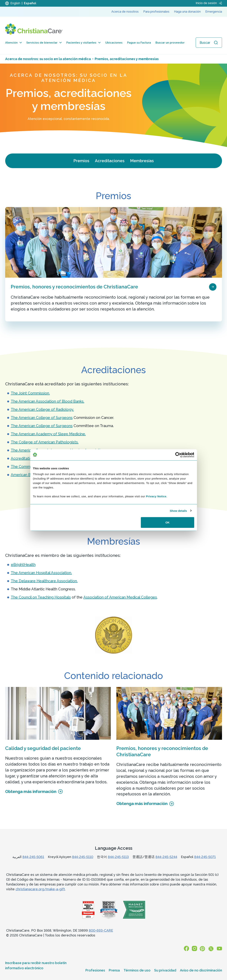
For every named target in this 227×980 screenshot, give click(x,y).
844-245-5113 (118, 857)
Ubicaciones (114, 43)
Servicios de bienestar (44, 43)
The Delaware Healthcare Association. (44, 581)
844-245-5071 (205, 857)
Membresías (142, 161)
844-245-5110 (83, 857)
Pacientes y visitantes (83, 43)
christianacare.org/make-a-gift (40, 889)
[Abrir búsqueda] (209, 43)
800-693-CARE (101, 930)
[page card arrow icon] (213, 287)
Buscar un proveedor (170, 43)
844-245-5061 (33, 857)
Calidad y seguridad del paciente (43, 748)
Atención (14, 43)
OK (168, 522)
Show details (178, 511)
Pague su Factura (139, 43)
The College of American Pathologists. (45, 442)
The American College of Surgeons (42, 418)
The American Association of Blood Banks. (48, 401)
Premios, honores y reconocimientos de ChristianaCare (74, 287)
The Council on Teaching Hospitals (41, 597)
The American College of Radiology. (42, 409)
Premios (81, 161)
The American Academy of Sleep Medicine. (48, 434)
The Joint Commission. (30, 393)
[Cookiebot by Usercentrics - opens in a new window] (178, 455)
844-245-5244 (166, 857)
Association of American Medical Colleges (120, 597)
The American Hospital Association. (41, 573)
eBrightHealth (23, 565)
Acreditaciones (110, 161)
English (15, 3)
